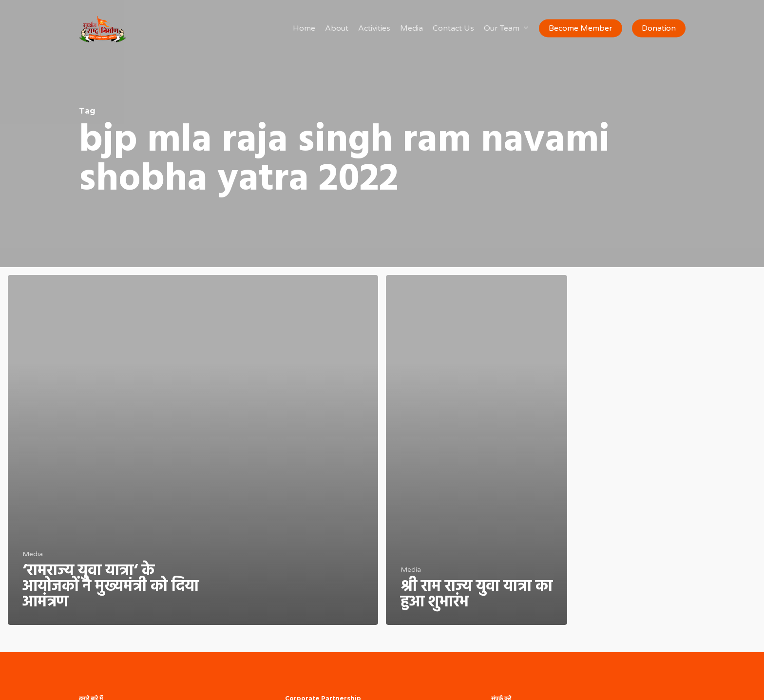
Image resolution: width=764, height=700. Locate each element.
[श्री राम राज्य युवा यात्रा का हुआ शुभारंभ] (477, 450)
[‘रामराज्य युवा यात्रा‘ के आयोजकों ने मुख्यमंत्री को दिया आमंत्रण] (193, 450)
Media (33, 554)
